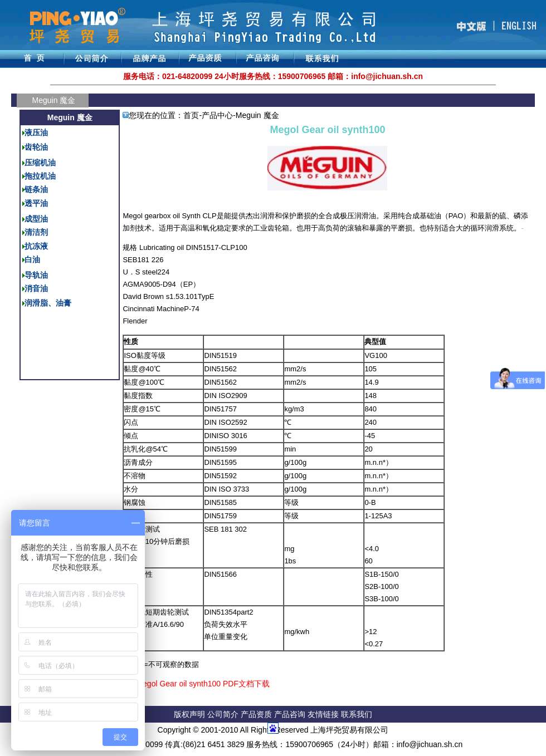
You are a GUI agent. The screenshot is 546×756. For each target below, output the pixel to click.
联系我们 (357, 714)
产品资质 (256, 714)
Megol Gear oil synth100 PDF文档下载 (203, 684)
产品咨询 (290, 714)
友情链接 (324, 714)
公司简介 (224, 714)
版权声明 (189, 714)
